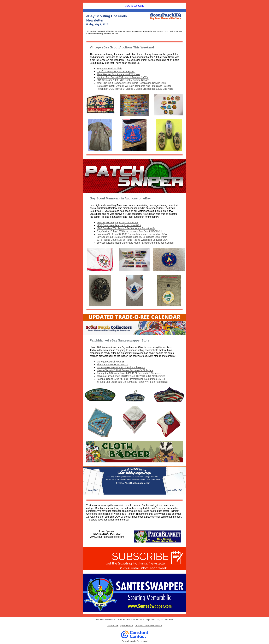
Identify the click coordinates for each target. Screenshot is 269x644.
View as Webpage (134, 6)
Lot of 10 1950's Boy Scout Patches (116, 71)
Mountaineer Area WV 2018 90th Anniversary (121, 367)
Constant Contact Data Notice (148, 625)
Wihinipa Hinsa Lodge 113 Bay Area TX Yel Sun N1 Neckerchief (131, 376)
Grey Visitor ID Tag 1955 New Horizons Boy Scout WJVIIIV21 (129, 231)
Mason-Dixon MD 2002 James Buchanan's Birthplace (125, 370)
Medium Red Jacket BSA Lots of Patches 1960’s (122, 77)
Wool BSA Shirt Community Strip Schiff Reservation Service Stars (131, 83)
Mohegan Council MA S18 (110, 362)
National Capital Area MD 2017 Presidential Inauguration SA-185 (131, 379)
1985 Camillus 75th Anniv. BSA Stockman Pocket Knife (126, 228)
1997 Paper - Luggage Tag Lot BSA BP (117, 222)
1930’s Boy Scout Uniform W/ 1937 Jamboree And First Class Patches (134, 86)
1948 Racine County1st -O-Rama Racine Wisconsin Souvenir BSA (132, 240)
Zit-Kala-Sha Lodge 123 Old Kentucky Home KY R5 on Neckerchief (132, 382)
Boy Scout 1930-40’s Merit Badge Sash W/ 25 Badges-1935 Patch (132, 237)
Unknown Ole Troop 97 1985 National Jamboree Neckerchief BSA (132, 234)
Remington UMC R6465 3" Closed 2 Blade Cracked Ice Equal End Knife (135, 89)
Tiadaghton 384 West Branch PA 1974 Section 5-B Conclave (129, 373)
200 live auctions (107, 347)
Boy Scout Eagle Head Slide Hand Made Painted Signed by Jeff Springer (135, 243)
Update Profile (127, 625)
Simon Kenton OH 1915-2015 (112, 365)
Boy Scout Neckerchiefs (109, 69)
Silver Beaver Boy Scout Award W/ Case (118, 74)
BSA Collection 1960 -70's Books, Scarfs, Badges (123, 80)
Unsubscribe (113, 625)
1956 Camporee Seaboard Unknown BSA (119, 225)
